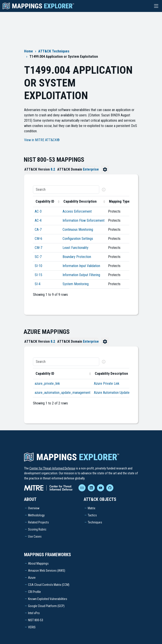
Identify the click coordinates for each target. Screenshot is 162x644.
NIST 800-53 (36, 620)
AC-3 (38, 211)
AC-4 (38, 220)
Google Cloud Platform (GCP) (46, 606)
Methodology (36, 515)
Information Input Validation (81, 266)
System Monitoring (76, 284)
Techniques (95, 522)
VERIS (32, 627)
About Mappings (38, 563)
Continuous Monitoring (78, 230)
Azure (32, 578)
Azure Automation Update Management (121, 393)
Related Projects (38, 522)
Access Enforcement (77, 211)
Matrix (91, 508)
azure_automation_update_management (63, 393)
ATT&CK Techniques (54, 51)
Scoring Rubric (37, 529)
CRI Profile (34, 592)
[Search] (66, 190)
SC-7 (38, 257)
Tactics (92, 515)
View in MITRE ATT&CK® (42, 140)
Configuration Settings (78, 239)
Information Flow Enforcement (84, 220)
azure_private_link (47, 384)
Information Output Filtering (81, 275)
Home (29, 51)
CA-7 (38, 230)
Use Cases (35, 536)
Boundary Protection (77, 257)
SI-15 (38, 275)
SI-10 (38, 266)
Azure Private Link (107, 384)
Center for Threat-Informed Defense (52, 468)
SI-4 (38, 284)
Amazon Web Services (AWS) (47, 571)
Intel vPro (34, 613)
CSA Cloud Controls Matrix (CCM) (49, 585)
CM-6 (38, 239)
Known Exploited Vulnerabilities (48, 599)
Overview (34, 508)
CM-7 (38, 248)
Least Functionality (75, 248)
